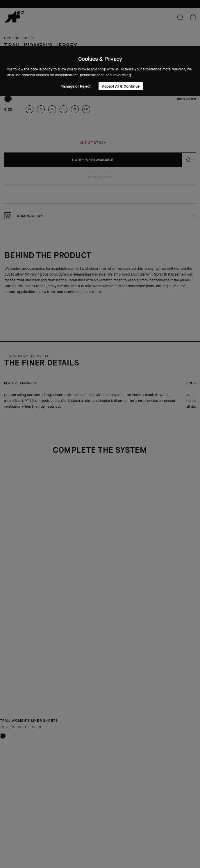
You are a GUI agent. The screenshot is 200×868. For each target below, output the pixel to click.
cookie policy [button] (42, 69)
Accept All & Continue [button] (121, 86)
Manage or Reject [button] (76, 86)
